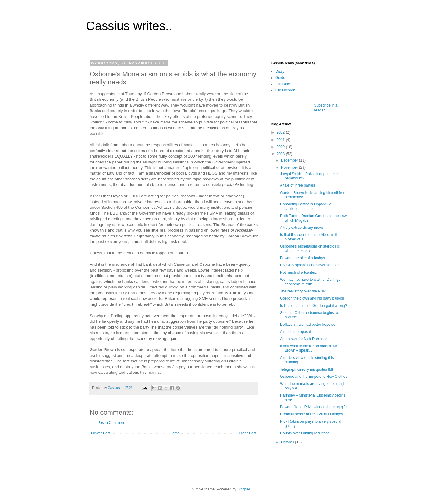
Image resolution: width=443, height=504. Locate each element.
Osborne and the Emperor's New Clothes (314, 377)
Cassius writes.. (129, 26)
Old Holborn (285, 90)
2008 (281, 154)
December (290, 160)
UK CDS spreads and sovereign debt (310, 265)
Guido (280, 78)
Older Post (248, 433)
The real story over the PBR (303, 291)
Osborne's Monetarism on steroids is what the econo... (310, 248)
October (288, 442)
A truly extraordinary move (301, 228)
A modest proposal (295, 332)
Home (175, 433)
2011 (281, 140)
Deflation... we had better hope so (308, 325)
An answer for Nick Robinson (304, 339)
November (290, 167)
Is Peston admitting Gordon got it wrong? (313, 306)
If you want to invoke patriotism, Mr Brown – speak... (309, 348)
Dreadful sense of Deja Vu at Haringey (311, 414)
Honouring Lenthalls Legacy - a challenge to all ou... (306, 206)
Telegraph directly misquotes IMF (307, 369)
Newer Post (101, 433)
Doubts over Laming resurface (305, 433)
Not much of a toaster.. (299, 272)
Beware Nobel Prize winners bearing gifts (314, 407)
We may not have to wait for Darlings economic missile (310, 282)
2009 (281, 147)
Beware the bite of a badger (303, 258)
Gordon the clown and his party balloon (312, 298)
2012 (281, 132)
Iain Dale (283, 84)
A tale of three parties (297, 185)
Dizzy (280, 71)
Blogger (244, 489)
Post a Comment (111, 423)
